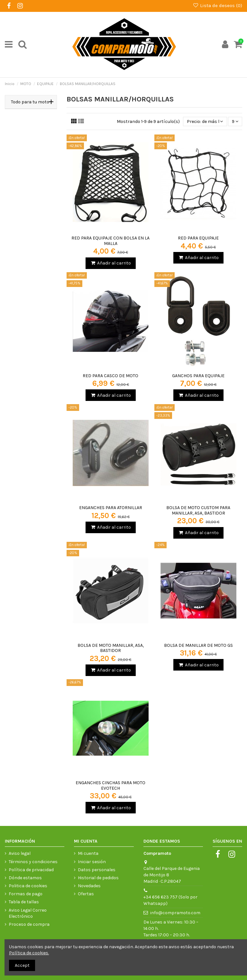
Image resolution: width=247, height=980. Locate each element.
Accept (22, 965)
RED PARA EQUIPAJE (198, 238)
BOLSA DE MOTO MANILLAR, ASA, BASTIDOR (111, 648)
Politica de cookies (28, 886)
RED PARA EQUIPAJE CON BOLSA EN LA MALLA (110, 241)
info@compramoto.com (175, 913)
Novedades (89, 886)
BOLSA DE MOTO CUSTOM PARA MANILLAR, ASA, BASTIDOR (198, 510)
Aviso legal (20, 853)
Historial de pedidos (98, 878)
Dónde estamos (25, 878)
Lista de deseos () (217, 5)
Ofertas (86, 894)
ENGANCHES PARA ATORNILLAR (111, 508)
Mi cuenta (88, 853)
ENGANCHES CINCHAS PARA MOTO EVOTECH (110, 785)
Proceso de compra (29, 924)
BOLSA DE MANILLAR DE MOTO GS (198, 645)
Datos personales (97, 870)
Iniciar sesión (92, 862)
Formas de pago (26, 894)
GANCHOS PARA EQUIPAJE (198, 376)
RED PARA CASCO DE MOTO (110, 376)
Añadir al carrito (111, 263)
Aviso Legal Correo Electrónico (28, 913)
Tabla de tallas (24, 902)
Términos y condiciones (33, 862)
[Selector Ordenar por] (205, 121)
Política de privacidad (31, 870)
